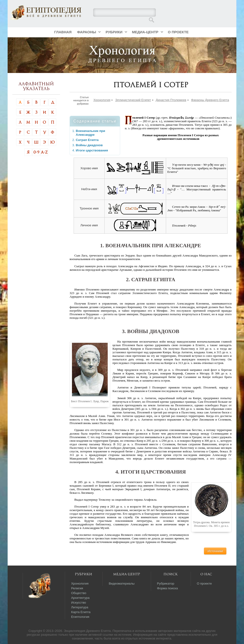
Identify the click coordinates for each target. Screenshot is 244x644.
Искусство (79, 603)
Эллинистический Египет (133, 100)
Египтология (80, 617)
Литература (80, 607)
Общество (79, 593)
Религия (77, 588)
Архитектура (80, 598)
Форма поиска (168, 588)
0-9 (36, 152)
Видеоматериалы (122, 583)
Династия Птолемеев (171, 100)
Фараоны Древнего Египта (210, 100)
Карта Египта (81, 612)
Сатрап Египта (87, 140)
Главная (63, 32)
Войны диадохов (89, 145)
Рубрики (114, 32)
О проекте (178, 32)
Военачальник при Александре (90, 133)
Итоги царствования (92, 150)
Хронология (102, 100)
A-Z (44, 152)
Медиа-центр (145, 32)
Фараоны (86, 32)
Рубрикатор (166, 583)
